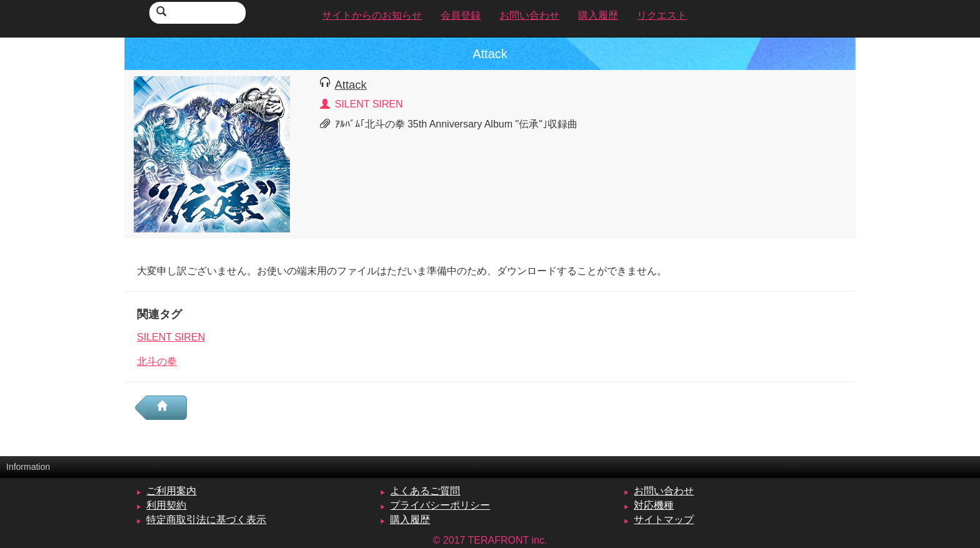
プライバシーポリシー (440, 505)
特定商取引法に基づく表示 (206, 520)
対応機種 (654, 505)
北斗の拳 (157, 361)
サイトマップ (664, 520)
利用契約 (166, 505)
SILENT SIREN (171, 337)
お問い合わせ (664, 491)
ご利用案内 (171, 491)
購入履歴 (410, 520)
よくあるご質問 (425, 491)
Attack (351, 85)
